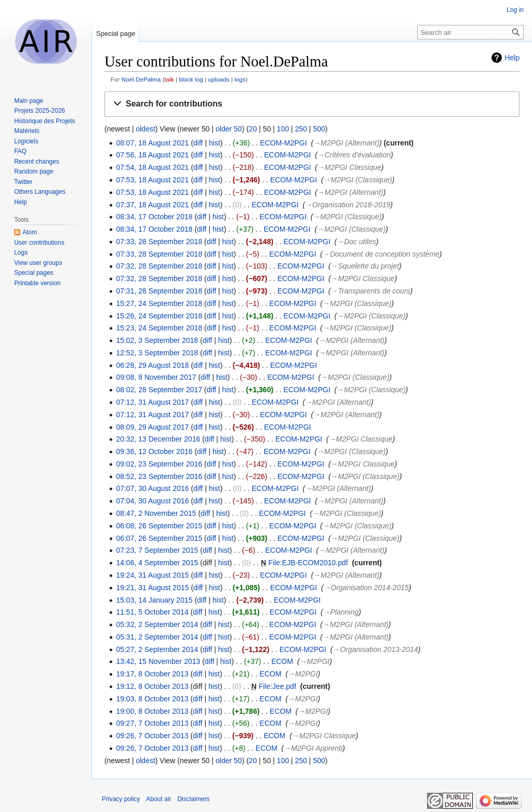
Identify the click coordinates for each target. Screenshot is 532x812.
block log (191, 79)
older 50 (229, 129)
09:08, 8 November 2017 (156, 377)
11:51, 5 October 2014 (152, 612)
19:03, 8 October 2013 (152, 699)
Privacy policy (121, 799)
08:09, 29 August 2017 (152, 427)
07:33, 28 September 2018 (159, 242)
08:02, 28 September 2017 (159, 390)
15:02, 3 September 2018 (157, 340)
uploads (218, 79)
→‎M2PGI (315, 661)
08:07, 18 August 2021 (152, 143)
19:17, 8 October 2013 (152, 674)
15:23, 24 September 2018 (159, 328)
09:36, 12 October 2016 (154, 451)
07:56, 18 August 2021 (152, 155)
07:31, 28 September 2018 (159, 291)
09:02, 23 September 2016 (159, 464)
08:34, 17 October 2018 (154, 217)
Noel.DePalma (141, 79)
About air (158, 799)
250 (301, 129)
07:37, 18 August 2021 (152, 205)
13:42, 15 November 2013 (158, 661)
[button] (312, 104)
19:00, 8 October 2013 (152, 711)
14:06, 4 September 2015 (157, 563)
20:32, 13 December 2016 (158, 439)
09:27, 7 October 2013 (152, 723)
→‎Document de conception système (381, 254)
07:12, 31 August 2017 (152, 402)
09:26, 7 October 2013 (152, 736)
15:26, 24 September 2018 (159, 316)
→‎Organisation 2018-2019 (348, 205)
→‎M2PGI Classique (349, 167)
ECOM (282, 661)
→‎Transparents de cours (371, 291)
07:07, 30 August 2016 (152, 488)
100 (283, 129)
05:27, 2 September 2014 (157, 649)
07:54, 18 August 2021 (152, 167)
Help (512, 58)
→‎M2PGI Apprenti (313, 748)
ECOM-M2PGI (283, 143)
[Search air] (470, 32)
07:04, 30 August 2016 (152, 501)
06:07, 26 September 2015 (159, 538)
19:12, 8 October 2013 (152, 686)
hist (215, 143)
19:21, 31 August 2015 (152, 588)
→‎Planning (341, 612)
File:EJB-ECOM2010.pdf (308, 563)
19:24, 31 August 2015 (152, 575)
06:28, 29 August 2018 (152, 365)
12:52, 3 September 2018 (157, 353)
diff (198, 143)
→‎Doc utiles (356, 242)
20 (253, 129)
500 (319, 129)
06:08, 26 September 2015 (159, 526)
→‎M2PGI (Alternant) (346, 143)
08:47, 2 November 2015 (156, 513)
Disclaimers (193, 799)
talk (169, 79)
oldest (145, 129)
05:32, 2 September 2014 (157, 624)
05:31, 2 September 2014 (157, 637)
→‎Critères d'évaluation (354, 155)
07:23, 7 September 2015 (157, 550)
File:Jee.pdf (277, 686)
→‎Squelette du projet (365, 266)
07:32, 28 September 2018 (159, 266)
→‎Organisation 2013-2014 (375, 649)
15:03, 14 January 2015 (154, 600)
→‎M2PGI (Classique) (358, 180)
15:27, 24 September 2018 (159, 303)
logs (240, 79)
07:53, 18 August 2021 (152, 180)
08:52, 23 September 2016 (159, 476)
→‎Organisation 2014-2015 (366, 588)
